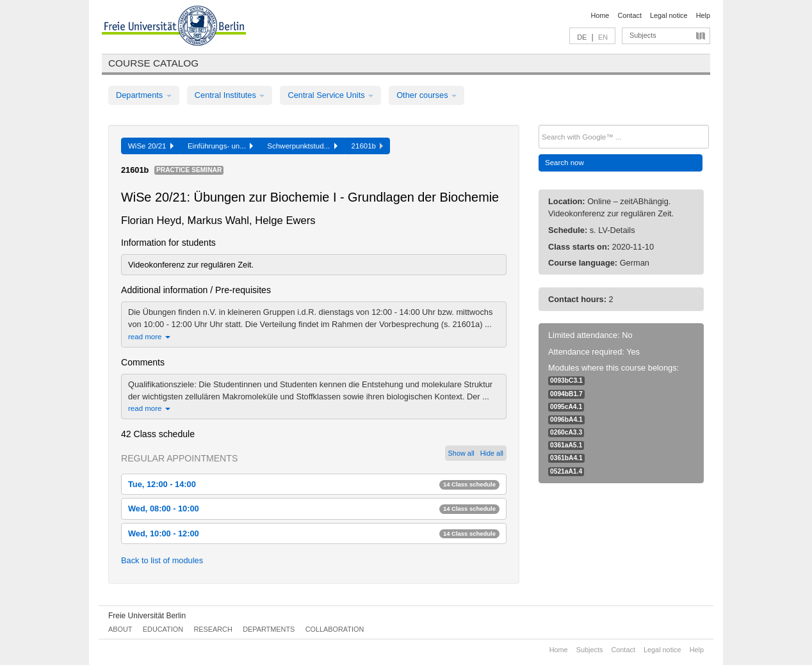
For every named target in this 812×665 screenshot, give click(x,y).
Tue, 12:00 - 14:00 (314, 484)
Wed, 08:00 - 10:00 (314, 509)
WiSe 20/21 (151, 146)
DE (582, 37)
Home (600, 15)
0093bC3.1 (566, 381)
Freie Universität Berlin (147, 616)
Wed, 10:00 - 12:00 (314, 533)
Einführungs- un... (220, 146)
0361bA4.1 (566, 458)
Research (213, 629)
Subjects (643, 35)
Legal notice (669, 15)
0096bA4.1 (566, 420)
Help (703, 15)
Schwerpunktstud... (302, 146)
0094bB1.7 (566, 394)
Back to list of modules (162, 560)
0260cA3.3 (566, 432)
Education (163, 629)
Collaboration (335, 629)
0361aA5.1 (566, 445)
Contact (629, 15)
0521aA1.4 (566, 471)
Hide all (492, 453)
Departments (144, 95)
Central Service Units (330, 95)
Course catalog (153, 63)
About (120, 629)
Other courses (426, 95)
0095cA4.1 (566, 407)
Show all (461, 453)
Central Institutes (230, 95)
